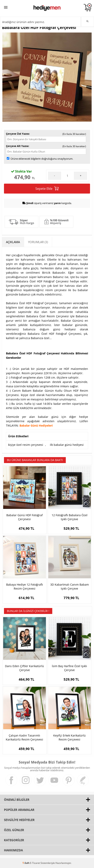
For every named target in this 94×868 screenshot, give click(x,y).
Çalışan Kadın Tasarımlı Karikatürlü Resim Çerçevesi (24, 737)
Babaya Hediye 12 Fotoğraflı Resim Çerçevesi (25, 586)
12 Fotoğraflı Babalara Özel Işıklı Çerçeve (70, 517)
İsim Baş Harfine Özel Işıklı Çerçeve (69, 668)
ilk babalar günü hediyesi (67, 445)
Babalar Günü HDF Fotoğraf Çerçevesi (25, 517)
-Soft (26, 863)
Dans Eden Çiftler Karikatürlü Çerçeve (24, 668)
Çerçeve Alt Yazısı (17, 146)
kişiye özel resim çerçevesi (26, 445)
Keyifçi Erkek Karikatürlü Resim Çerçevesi (69, 737)
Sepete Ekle (47, 188)
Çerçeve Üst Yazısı (17, 134)
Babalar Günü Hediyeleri (36, 425)
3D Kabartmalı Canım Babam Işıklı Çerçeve (70, 586)
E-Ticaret (35, 863)
